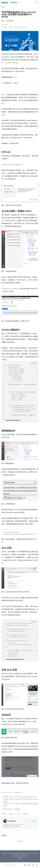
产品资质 (20, 859)
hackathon (26, 814)
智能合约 (11, 814)
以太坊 (18, 814)
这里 (15, 77)
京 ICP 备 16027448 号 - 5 (20, 857)
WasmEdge (10, 21)
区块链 (4, 814)
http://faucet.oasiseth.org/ (12, 289)
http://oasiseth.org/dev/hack (12, 165)
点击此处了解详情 (12, 63)
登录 (37, 3)
